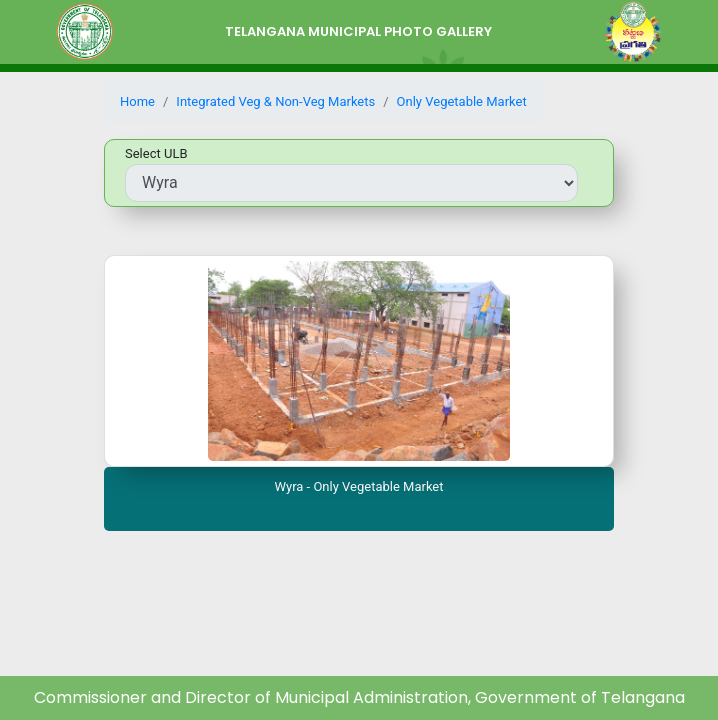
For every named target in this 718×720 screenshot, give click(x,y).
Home (137, 101)
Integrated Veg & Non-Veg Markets (275, 101)
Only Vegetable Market (462, 101)
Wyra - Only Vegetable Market (358, 486)
